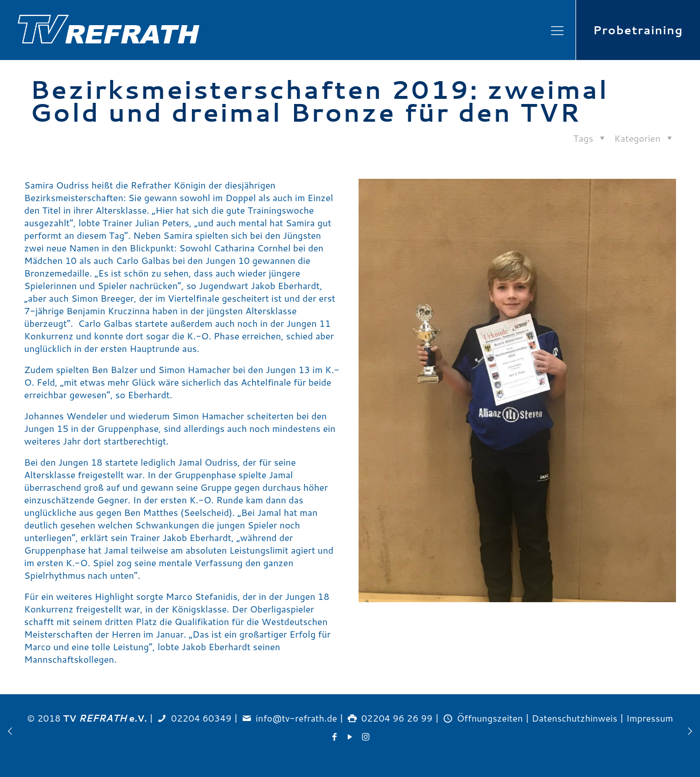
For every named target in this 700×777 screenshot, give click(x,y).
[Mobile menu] (557, 30)
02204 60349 (202, 718)
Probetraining (638, 30)
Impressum (650, 718)
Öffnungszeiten (490, 718)
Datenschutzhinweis (574, 718)
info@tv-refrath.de (296, 718)
